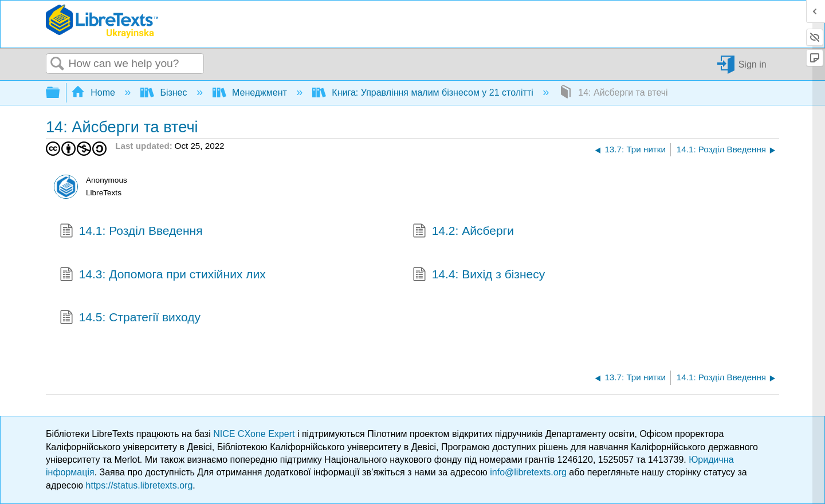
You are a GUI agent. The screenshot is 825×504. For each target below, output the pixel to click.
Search (57, 64)
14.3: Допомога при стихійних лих (163, 275)
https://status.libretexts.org (140, 485)
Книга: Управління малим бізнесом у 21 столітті (424, 92)
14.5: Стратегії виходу (130, 318)
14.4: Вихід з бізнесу (479, 275)
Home (95, 92)
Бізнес (165, 92)
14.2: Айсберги (463, 232)
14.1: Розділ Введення (131, 232)
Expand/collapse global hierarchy (60, 93)
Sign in (753, 64)
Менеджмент (251, 92)
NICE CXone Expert (255, 434)
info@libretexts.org (528, 472)
